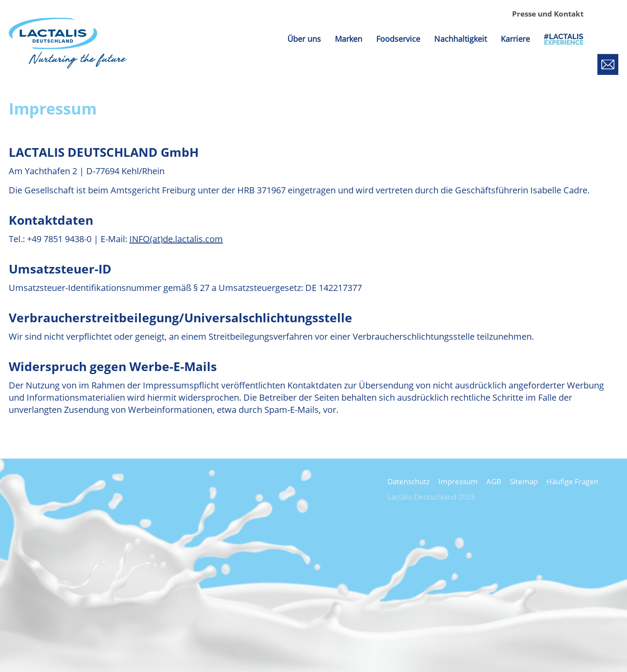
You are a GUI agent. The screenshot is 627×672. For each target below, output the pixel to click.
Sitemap (524, 481)
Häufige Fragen (572, 481)
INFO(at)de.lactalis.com (176, 239)
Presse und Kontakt (548, 14)
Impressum (458, 481)
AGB (494, 481)
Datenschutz (409, 481)
